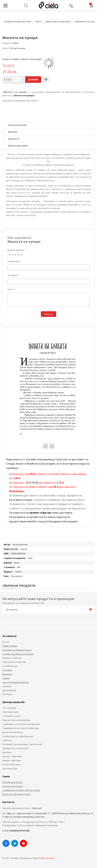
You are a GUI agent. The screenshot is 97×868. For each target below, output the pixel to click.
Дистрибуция (9, 690)
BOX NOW (32, 483)
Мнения (13, 132)
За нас (6, 642)
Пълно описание (17, 125)
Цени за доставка (18, 146)
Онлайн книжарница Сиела (18, 22)
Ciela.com (37, 808)
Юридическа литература (15, 748)
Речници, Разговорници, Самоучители (22, 744)
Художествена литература (58, 22)
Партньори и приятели (14, 662)
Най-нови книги (10, 712)
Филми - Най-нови (12, 760)
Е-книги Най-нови (11, 764)
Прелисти (14, 139)
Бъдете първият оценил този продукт (22, 59)
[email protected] (20, 831)
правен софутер (40, 513)
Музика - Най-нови (12, 756)
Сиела (15, 43)
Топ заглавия (9, 708)
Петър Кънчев (17, 48)
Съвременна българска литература (21, 724)
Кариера (7, 686)
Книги (38, 22)
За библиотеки (10, 666)
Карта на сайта (47, 858)
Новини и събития (12, 658)
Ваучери (7, 752)
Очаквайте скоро (11, 716)
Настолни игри (10, 769)
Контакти (7, 694)
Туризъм (7, 740)
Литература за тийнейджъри (18, 736)
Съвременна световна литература (21, 728)
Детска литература (12, 732)
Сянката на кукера (24, 95)
